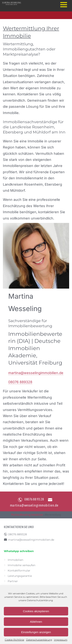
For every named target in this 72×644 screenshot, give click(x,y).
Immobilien (15, 560)
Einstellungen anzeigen (36, 632)
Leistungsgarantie (20, 576)
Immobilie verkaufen (22, 565)
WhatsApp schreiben (19, 551)
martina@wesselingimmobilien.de (36, 373)
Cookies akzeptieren (36, 611)
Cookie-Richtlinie (14, 640)
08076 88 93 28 (34, 499)
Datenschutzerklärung (40, 600)
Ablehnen (36, 622)
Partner (13, 581)
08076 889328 (20, 382)
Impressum (61, 640)
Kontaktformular (19, 571)
